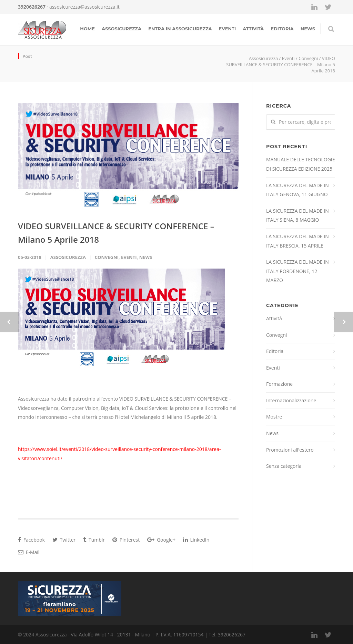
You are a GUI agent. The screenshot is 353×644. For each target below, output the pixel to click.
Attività (253, 29)
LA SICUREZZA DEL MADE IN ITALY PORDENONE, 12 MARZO (297, 271)
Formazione (279, 384)
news (308, 29)
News (146, 257)
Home (87, 29)
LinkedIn (196, 540)
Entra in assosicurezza (180, 29)
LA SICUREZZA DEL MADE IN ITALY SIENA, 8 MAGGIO (297, 215)
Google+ (161, 540)
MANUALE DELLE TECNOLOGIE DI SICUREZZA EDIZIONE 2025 (301, 164)
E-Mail (29, 552)
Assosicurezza (122, 29)
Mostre (274, 417)
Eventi (228, 29)
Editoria (282, 29)
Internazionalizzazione (291, 400)
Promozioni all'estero (290, 450)
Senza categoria (284, 466)
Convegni (308, 58)
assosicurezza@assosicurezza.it (84, 7)
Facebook (31, 540)
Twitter (64, 540)
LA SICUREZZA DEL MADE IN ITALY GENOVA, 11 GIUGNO (297, 190)
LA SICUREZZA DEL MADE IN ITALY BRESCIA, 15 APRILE (297, 241)
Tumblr (94, 540)
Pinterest (126, 540)
